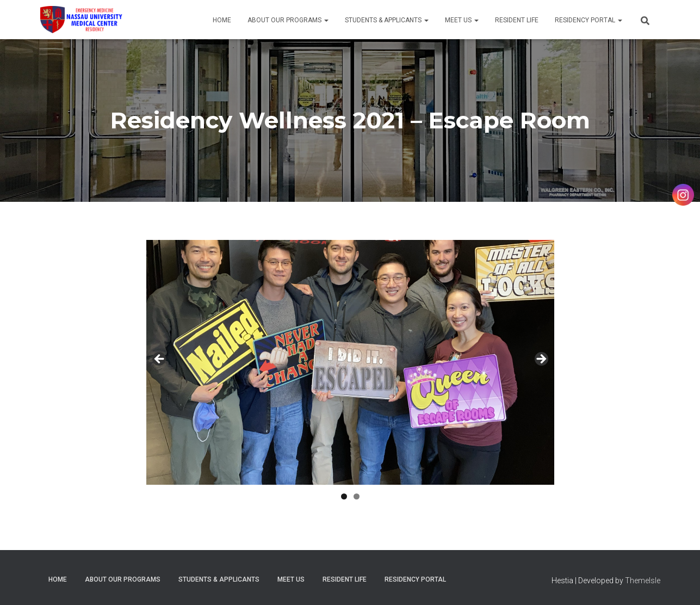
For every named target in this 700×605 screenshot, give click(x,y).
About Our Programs (288, 20)
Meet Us (462, 20)
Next (541, 360)
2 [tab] (357, 496)
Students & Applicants (387, 20)
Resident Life (517, 20)
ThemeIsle (643, 581)
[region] (350, 362)
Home (222, 20)
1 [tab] (344, 496)
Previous (160, 360)
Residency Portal (589, 20)
